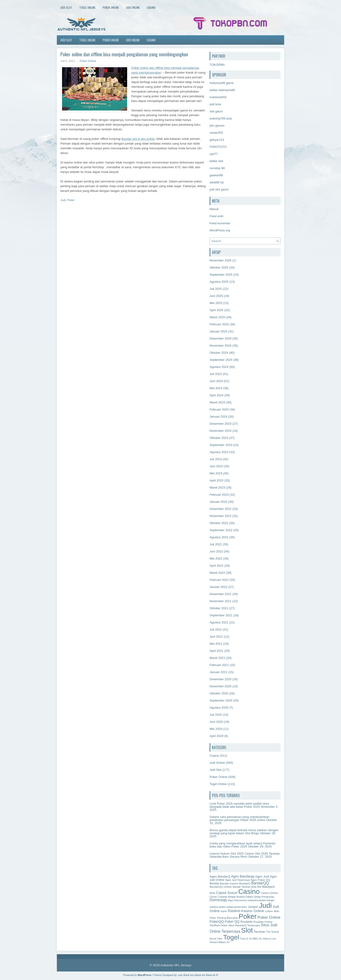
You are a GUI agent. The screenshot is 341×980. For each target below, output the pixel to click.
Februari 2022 (219, 580)
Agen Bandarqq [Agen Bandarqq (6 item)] (243, 876)
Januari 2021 (218, 672)
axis (180, 975)
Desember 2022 (221, 509)
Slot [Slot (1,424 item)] (247, 930)
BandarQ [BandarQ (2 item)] (245, 883)
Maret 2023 (217, 488)
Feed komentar (220, 223)
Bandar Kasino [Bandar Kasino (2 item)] (229, 883)
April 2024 (217, 395)
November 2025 (221, 260)
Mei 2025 (216, 303)
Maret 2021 (217, 658)
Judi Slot (66, 7)
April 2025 (217, 310)
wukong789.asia (221, 118)
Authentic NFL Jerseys (176, 965)
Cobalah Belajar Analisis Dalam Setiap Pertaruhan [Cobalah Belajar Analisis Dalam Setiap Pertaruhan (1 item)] (246, 897)
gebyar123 (217, 140)
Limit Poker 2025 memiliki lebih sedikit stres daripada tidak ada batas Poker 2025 (239, 805)
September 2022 (221, 530)
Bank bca (189, 975)
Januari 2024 (218, 417)
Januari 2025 (218, 331)
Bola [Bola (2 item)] (212, 893)
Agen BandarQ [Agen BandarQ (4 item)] (220, 876)
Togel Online (87, 7)
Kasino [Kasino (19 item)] (234, 911)
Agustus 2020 (219, 708)
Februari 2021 (219, 665)
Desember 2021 (221, 594)
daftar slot (216, 161)
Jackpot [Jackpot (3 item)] (253, 907)
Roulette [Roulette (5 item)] (246, 922)
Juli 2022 (216, 544)
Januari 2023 (218, 502)
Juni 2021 (216, 637)
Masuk (214, 209)
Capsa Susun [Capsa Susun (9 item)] (227, 893)
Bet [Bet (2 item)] (259, 887)
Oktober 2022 (219, 523)
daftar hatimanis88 (222, 90)
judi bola (215, 104)
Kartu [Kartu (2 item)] (224, 911)
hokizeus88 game (222, 83)
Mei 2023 (216, 473)
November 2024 (221, 346)
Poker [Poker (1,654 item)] (248, 916)
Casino (151, 7)
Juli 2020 (216, 715)
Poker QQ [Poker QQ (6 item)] (232, 922)
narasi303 (216, 133)
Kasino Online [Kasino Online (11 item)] (253, 911)
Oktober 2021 (219, 608)
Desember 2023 (221, 424)
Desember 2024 (221, 338)
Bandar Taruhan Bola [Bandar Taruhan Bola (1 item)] (244, 887)
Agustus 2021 (219, 622)
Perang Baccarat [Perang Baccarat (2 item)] (227, 918)
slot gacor (216, 111)
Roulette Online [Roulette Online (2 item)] (263, 922)
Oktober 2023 (219, 438)
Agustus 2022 (219, 537)
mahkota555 (218, 97)
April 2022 (217, 566)
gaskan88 (216, 175)
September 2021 (221, 615)
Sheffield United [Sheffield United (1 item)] (218, 925)
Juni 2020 (216, 722)
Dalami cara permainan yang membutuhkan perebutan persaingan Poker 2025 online (239, 818)
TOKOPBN (217, 65)
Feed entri (217, 216)
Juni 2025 (216, 296)
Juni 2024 (216, 381)
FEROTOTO (218, 147)
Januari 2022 (218, 587)
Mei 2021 (216, 644)
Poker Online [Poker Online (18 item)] (269, 917)
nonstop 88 (217, 168)
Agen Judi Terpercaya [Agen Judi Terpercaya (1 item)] (237, 880)
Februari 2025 (219, 324)
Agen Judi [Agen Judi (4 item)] (262, 876)
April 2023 (217, 480)
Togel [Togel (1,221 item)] (231, 937)
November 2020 (221, 686)
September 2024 (221, 360)
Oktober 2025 (219, 267)
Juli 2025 (216, 289)
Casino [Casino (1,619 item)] (249, 892)
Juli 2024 (216, 374)
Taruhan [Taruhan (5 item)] (259, 932)
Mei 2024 (216, 388)
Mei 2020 (216, 729)
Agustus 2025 (219, 282)
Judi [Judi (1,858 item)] (265, 905)
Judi (63, 200)
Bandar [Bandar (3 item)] (214, 883)
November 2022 (221, 516)
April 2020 (217, 736)
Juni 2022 (216, 551)
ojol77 (214, 154)
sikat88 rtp (217, 182)
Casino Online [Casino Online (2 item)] (269, 893)
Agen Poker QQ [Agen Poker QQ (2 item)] (260, 880)
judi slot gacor (219, 189)
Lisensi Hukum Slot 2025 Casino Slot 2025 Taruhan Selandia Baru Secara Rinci (245, 855)
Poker (71, 200)
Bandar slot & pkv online (138, 139)
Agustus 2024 (219, 367)
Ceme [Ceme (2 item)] (213, 897)
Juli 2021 (216, 629)
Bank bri (211, 975)
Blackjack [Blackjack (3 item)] (268, 887)
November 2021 (221, 601)
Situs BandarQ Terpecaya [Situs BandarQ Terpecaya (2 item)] (244, 925)
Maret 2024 (217, 402)
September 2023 (221, 445)
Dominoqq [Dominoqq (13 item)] (218, 900)
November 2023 (221, 431)
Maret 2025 (217, 317)
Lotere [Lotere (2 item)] (269, 911)
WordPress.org (220, 230)
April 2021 (217, 651)
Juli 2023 (216, 459)
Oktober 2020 (219, 693)
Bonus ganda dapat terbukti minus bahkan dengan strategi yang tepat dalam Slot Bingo (244, 832)
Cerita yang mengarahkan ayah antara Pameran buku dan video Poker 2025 (242, 845)
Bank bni (200, 975)
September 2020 (221, 700)
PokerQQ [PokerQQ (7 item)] (217, 922)
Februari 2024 (219, 409)
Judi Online (133, 7)
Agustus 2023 (219, 452)
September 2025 (221, 275)
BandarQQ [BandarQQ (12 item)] (260, 883)
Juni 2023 (216, 466)
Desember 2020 (221, 679)
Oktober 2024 (219, 353)
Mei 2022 (216, 558)
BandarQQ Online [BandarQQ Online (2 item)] (221, 887)
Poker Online (111, 7)
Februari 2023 (219, 495)
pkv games (217, 126)
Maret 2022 (217, 573)
